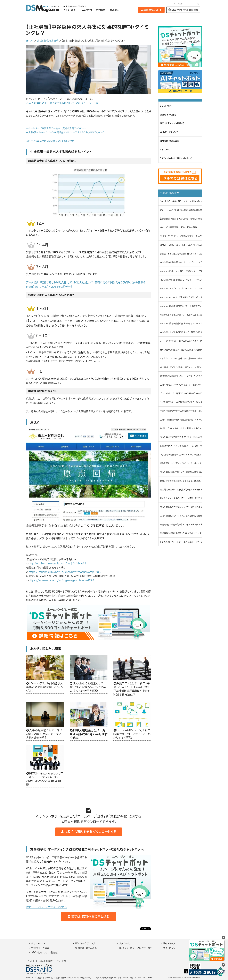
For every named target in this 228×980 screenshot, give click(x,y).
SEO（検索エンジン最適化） (45, 952)
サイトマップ (169, 943)
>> (27, 103)
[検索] (199, 4)
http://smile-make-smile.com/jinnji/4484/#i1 (57, 563)
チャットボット (38, 943)
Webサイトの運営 (40, 948)
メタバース (124, 943)
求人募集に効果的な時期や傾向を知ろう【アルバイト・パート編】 (64, 103)
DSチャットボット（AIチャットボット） (137, 948)
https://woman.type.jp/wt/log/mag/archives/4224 (61, 580)
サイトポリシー (170, 948)
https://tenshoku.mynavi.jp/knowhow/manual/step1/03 (65, 572)
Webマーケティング (85, 943)
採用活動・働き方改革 (86, 948)
